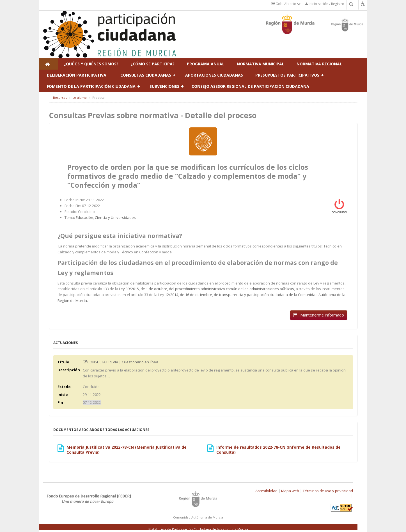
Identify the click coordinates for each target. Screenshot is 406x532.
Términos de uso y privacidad (328, 491)
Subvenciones (164, 86)
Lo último (80, 98)
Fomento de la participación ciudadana (91, 86)
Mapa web (290, 491)
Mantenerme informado (319, 315)
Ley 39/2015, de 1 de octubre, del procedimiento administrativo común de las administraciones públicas (207, 289)
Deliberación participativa (77, 75)
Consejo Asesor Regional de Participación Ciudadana (250, 86)
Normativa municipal (261, 64)
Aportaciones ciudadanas (214, 75)
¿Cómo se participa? (153, 64)
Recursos (60, 98)
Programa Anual (206, 64)
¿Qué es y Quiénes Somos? (91, 64)
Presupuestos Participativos (287, 75)
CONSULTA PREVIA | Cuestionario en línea (121, 362)
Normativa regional (319, 64)
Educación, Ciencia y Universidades (106, 217)
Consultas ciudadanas (146, 75)
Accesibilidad (266, 491)
